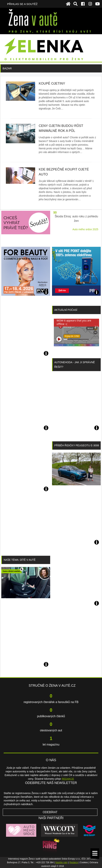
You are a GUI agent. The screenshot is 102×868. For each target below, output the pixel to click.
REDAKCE (68, 779)
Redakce (74, 862)
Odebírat (50, 812)
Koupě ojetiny (52, 83)
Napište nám (61, 862)
